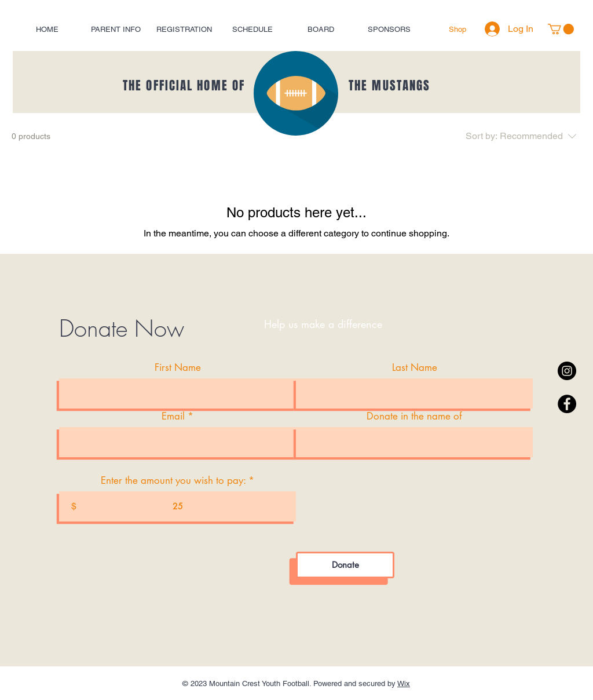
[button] (561, 29)
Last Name (415, 368)
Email (173, 416)
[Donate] (345, 565)
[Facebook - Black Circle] (567, 404)
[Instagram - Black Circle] (567, 371)
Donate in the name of (414, 416)
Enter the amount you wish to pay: (173, 481)
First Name (178, 368)
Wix (404, 683)
